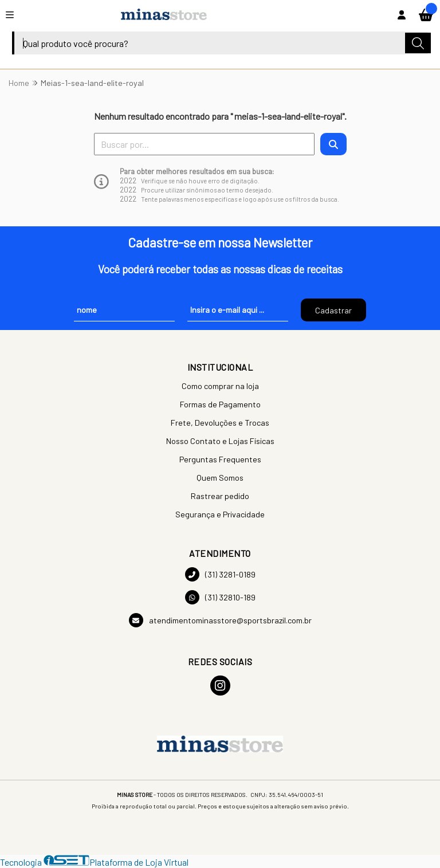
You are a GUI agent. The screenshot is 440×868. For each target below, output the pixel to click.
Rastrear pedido (220, 496)
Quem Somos (220, 478)
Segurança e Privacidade (220, 514)
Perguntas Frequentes (220, 459)
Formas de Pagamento (220, 404)
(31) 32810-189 (220, 597)
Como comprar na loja (220, 386)
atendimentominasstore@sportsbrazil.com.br (220, 620)
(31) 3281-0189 (220, 574)
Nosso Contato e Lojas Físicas (220, 441)
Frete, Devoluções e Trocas (220, 423)
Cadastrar (333, 310)
